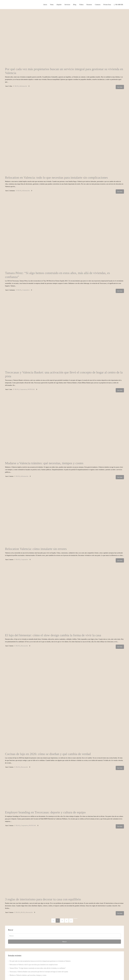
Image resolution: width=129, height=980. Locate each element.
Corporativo (26, 290)
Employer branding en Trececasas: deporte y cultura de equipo (45, 812)
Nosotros (89, 5)
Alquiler (59, 5)
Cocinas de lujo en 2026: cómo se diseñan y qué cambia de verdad (48, 754)
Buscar (64, 942)
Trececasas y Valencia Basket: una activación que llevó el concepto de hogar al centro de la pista (39, 972)
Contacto (98, 5)
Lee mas (120, 87)
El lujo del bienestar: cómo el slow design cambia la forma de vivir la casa (53, 635)
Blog (75, 5)
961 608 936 (118, 5)
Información (23, 86)
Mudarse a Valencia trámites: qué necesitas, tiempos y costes (44, 463)
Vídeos (81, 5)
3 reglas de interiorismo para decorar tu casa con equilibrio (43, 899)
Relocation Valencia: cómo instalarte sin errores (36, 549)
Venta (52, 5)
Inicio (45, 5)
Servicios (67, 5)
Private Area (107, 5)
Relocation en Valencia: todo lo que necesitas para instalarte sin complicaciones (56, 177)
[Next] (71, 921)
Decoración (24, 646)
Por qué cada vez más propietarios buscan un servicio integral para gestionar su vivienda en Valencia (40, 961)
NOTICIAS (31, 389)
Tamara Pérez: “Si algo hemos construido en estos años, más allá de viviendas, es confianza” (38, 968)
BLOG (17, 86)
